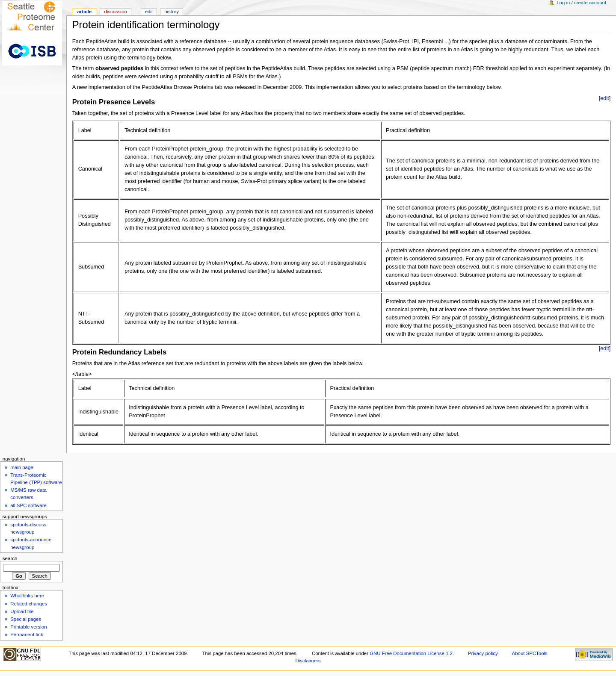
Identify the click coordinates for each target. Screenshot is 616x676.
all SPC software (28, 505)
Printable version (28, 627)
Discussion (115, 12)
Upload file (22, 611)
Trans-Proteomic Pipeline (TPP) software (36, 479)
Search (10, 558)
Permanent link (27, 635)
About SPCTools (530, 653)
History (172, 12)
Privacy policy (483, 653)
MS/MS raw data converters (28, 494)
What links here (27, 596)
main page (22, 467)
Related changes (29, 604)
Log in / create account (581, 3)
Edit (149, 12)
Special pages (26, 619)
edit (604, 98)
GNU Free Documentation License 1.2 (411, 653)
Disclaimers (308, 661)
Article (84, 12)
